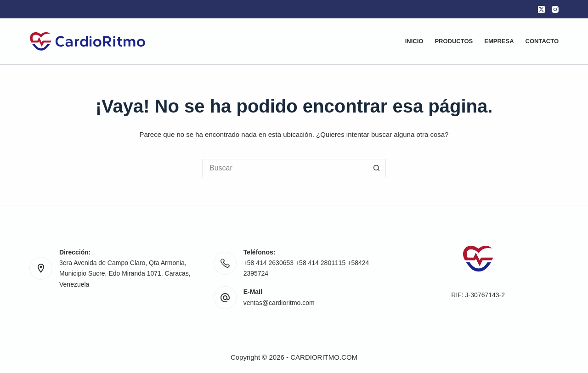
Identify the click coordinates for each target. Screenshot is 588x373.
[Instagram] (555, 9)
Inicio (414, 41)
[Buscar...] (285, 168)
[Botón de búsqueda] (377, 168)
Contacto (542, 41)
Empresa (499, 41)
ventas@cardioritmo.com (279, 303)
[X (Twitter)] (541, 9)
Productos (454, 41)
